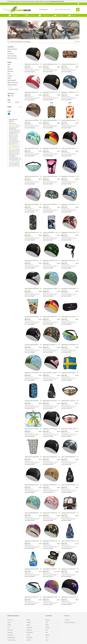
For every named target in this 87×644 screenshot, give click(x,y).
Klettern (28, 625)
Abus (9, 74)
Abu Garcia (10, 71)
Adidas (47, 625)
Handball (29, 622)
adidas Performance (13, 82)
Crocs (47, 637)
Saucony (47, 627)
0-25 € (9, 102)
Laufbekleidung (46, 15)
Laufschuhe (61, 15)
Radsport (29, 620)
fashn (47, 640)
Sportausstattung (12, 58)
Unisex (12, 96)
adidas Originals (12, 80)
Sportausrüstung (12, 56)
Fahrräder (74, 15)
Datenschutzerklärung (70, 622)
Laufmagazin (15, 15)
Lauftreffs (29, 640)
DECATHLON (29, 637)
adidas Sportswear (12, 85)
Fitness (14, 162)
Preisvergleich (30, 632)
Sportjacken (29, 630)
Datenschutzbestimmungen (56, 1)
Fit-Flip (28, 635)
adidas (9, 78)
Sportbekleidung (11, 637)
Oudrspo (10, 87)
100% (9, 65)
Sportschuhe (10, 635)
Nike (47, 632)
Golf (8, 627)
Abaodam (10, 69)
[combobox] (46, 10)
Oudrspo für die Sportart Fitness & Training (15, 145)
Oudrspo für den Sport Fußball (14, 148)
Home (9, 19)
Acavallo (10, 76)
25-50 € (17, 102)
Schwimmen (11, 54)
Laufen (10, 161)
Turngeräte (10, 632)
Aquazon (48, 620)
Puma (47, 630)
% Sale (9, 107)
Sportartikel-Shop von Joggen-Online (14, 125)
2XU (8, 67)
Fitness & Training (12, 49)
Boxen (19, 162)
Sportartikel (32, 15)
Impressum (67, 620)
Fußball (9, 51)
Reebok (47, 635)
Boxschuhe (10, 620)
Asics (47, 622)
